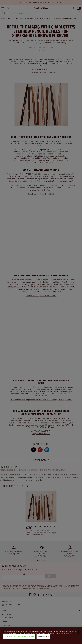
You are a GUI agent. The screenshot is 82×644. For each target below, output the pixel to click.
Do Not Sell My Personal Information (19, 637)
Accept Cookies (43, 637)
